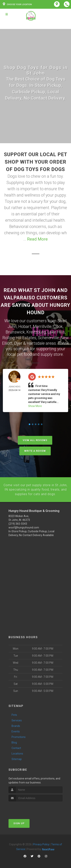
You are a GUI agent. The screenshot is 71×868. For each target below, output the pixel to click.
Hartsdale (36, 342)
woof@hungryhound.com (24, 526)
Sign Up (19, 822)
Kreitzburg (36, 332)
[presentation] (29, 807)
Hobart (25, 326)
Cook (58, 326)
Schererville (48, 337)
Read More (37, 239)
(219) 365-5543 (18, 522)
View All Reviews (35, 439)
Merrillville (42, 326)
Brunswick (15, 332)
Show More (35, 405)
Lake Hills (56, 332)
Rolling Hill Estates (19, 337)
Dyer (18, 342)
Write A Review (35, 450)
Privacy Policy (41, 843)
